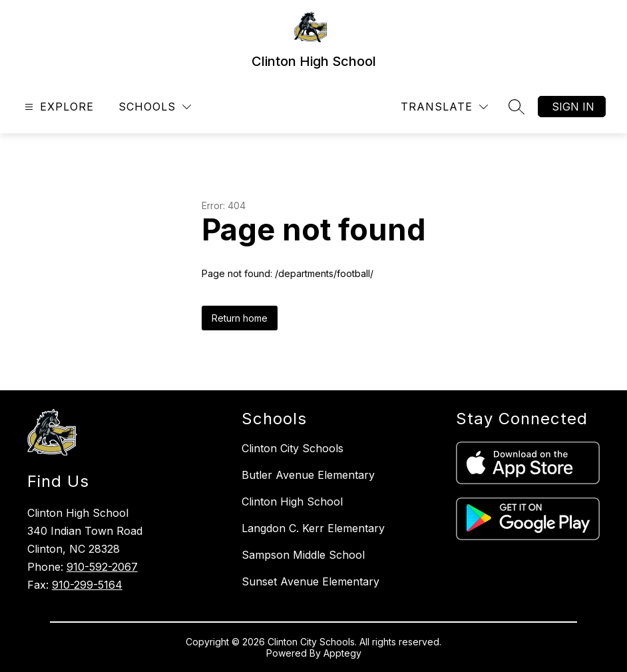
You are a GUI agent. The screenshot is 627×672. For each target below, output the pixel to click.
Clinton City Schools (293, 448)
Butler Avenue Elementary (308, 475)
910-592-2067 (102, 567)
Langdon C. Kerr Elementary (313, 528)
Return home (240, 318)
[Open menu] (58, 107)
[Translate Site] (444, 107)
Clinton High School (292, 502)
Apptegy (342, 653)
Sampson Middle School (303, 555)
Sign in (573, 107)
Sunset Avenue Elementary (311, 581)
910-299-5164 (87, 585)
